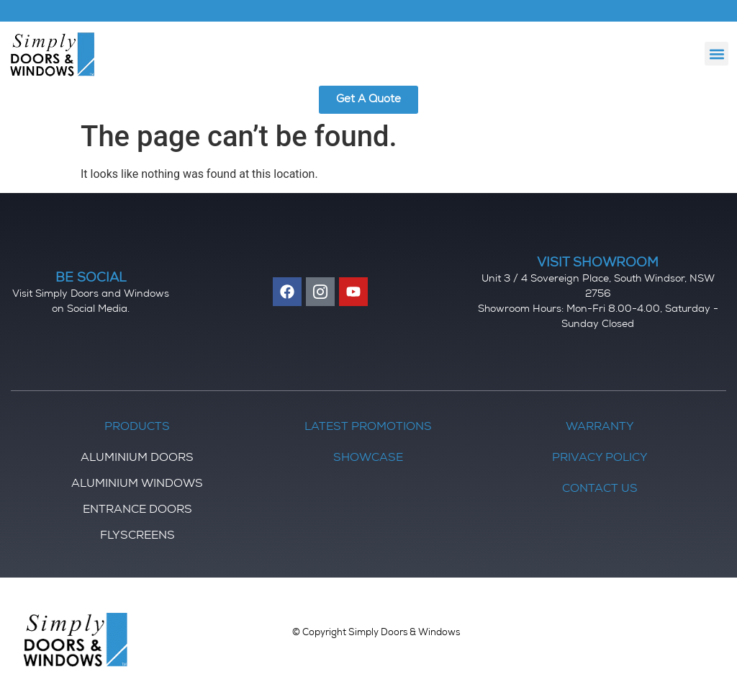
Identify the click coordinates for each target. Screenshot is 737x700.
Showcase (368, 459)
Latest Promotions (368, 428)
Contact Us (600, 490)
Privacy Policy (600, 459)
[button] (716, 54)
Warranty (600, 428)
